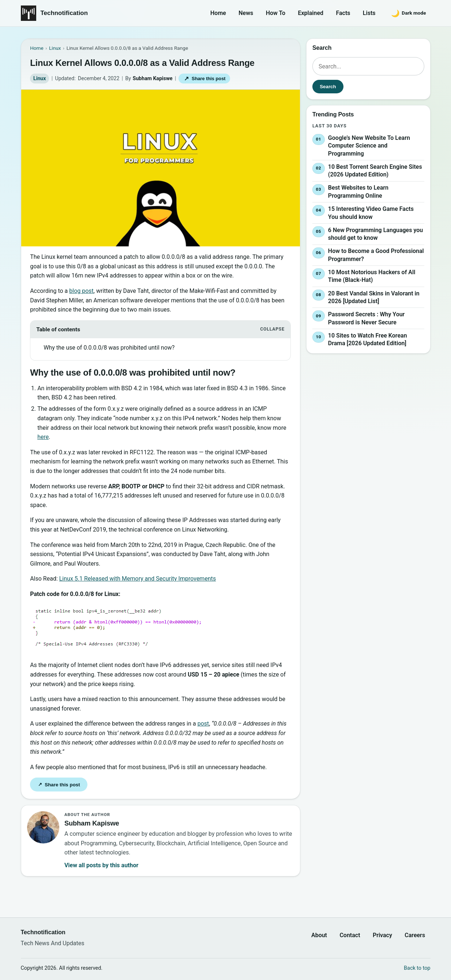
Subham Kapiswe (153, 78)
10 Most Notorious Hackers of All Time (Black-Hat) (371, 276)
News (246, 13)
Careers (415, 935)
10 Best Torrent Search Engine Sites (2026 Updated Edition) (375, 171)
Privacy (382, 935)
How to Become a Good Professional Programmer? (376, 255)
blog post (81, 291)
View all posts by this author (101, 865)
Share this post (204, 79)
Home (218, 13)
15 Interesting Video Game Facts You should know (371, 213)
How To (276, 13)
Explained (311, 13)
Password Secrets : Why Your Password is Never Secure (366, 318)
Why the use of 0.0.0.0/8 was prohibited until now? (109, 348)
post (203, 724)
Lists (369, 13)
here (43, 437)
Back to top (417, 968)
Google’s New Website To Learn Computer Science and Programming (369, 146)
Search (328, 87)
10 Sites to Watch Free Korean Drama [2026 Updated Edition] (367, 340)
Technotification (64, 13)
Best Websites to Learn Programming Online (358, 192)
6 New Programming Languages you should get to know (375, 234)
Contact (350, 935)
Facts (343, 13)
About (319, 935)
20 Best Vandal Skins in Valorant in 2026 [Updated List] (373, 297)
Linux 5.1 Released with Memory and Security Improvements (138, 579)
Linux (40, 78)
